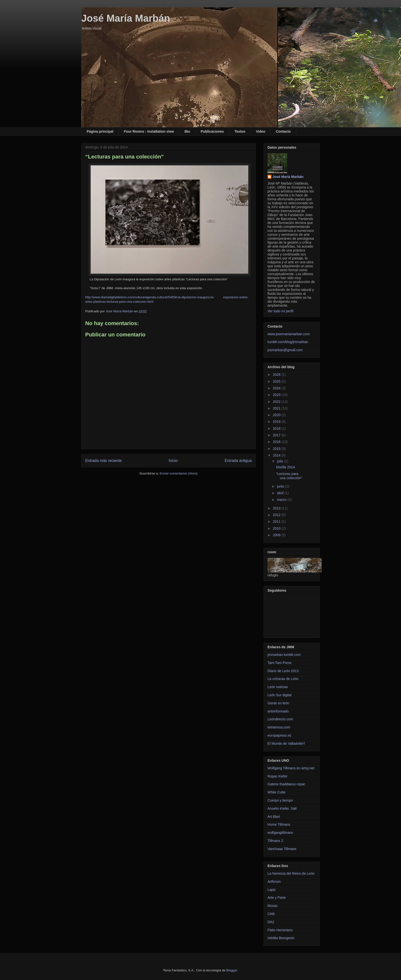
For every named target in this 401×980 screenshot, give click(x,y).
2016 (277, 442)
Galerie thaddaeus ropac (286, 784)
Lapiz (272, 890)
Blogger (232, 970)
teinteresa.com (279, 727)
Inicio (173, 461)
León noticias (278, 687)
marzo (282, 500)
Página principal (100, 131)
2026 (277, 375)
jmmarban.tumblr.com (284, 655)
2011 (277, 522)
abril (281, 493)
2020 (277, 415)
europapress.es (279, 735)
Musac (273, 906)
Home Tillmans (279, 824)
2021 (277, 408)
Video (261, 131)
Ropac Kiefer (277, 776)
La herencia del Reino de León (291, 873)
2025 (277, 381)
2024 (277, 388)
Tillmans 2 (275, 841)
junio (281, 486)
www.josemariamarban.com (289, 334)
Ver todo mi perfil (280, 311)
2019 (277, 422)
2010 (277, 528)
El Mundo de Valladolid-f (286, 743)
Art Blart (274, 817)
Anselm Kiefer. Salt (282, 808)
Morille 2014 (285, 467)
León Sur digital (279, 695)
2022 (277, 402)
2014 (277, 455)
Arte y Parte (277, 898)
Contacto (283, 131)
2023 (277, 395)
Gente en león (278, 703)
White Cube (276, 792)
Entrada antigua (238, 461)
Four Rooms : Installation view (149, 131)
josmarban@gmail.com (285, 350)
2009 (277, 535)
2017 (277, 435)
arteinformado (278, 711)
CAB (271, 914)
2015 (277, 449)
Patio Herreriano (280, 930)
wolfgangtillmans (280, 833)
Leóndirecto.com (280, 719)
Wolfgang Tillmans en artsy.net (291, 768)
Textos (240, 131)
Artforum (274, 882)
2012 (277, 515)
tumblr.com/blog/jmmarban (288, 342)
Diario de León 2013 (283, 671)
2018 (277, 428)
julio (280, 461)
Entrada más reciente (103, 461)
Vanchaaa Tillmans (282, 849)
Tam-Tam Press (279, 663)
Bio (187, 131)
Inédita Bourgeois (281, 938)
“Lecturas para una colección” (289, 476)
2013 (277, 508)
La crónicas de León (283, 679)
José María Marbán (126, 18)
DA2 (271, 922)
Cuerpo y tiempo (280, 800)
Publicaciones (212, 131)
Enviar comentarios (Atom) (179, 473)
